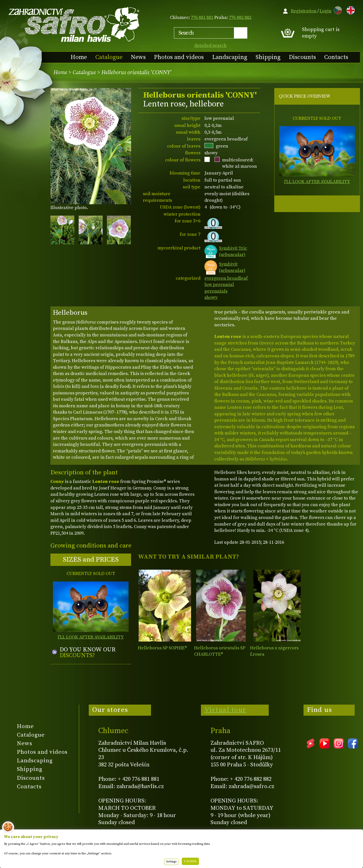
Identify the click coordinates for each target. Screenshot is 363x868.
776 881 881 (202, 18)
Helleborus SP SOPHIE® (162, 648)
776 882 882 (240, 18)
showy (211, 297)
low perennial (219, 285)
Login (326, 11)
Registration (304, 11)
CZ (337, 9)
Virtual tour (225, 710)
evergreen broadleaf (226, 278)
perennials (216, 291)
